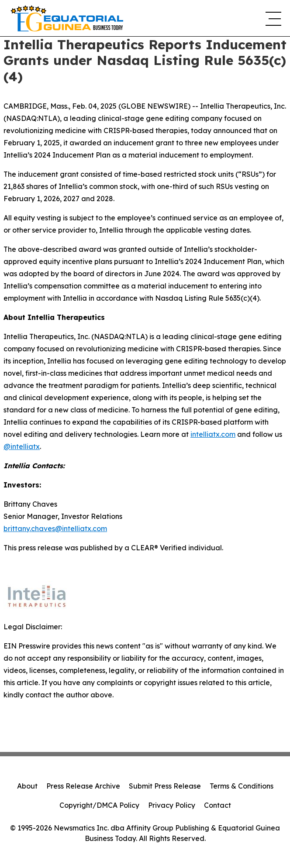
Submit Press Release (165, 786)
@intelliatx (22, 446)
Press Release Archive (83, 786)
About (27, 786)
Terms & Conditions (242, 786)
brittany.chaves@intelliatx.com (55, 528)
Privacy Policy (172, 805)
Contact (217, 805)
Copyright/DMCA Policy (99, 805)
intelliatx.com (213, 434)
